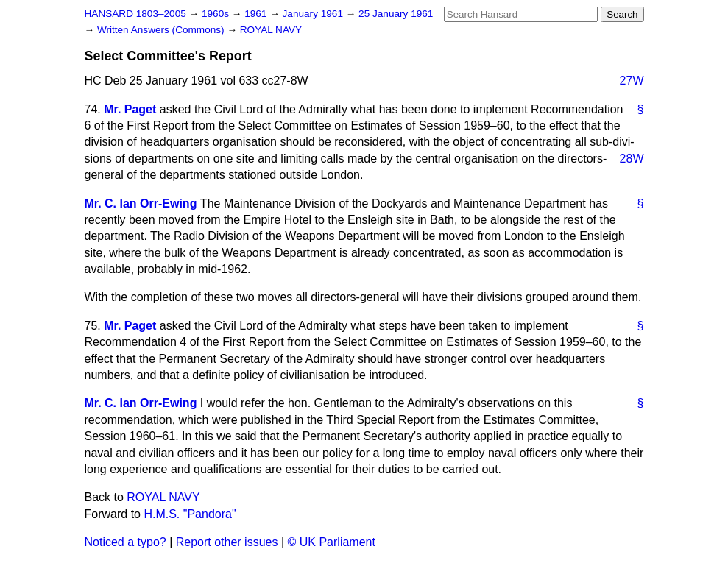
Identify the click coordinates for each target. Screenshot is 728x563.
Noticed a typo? (126, 542)
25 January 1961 (396, 14)
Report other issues (227, 542)
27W (632, 81)
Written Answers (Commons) (162, 30)
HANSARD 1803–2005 (135, 14)
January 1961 (314, 14)
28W (632, 159)
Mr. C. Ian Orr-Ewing (141, 203)
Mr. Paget (130, 109)
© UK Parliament (332, 542)
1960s (217, 14)
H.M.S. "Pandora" (190, 514)
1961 (257, 14)
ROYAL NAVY (271, 30)
